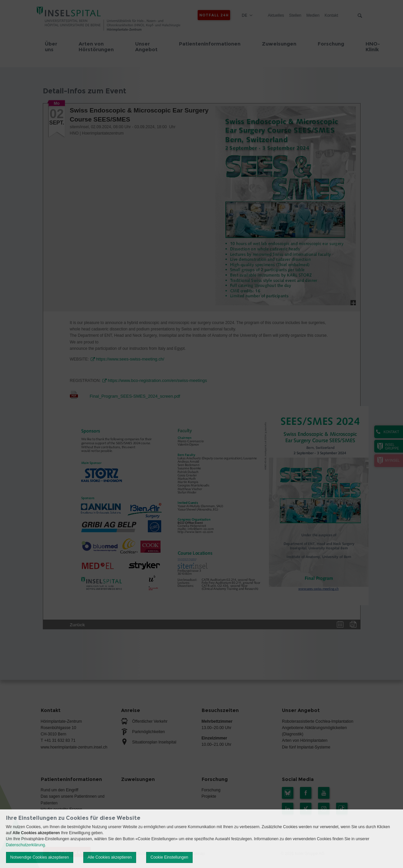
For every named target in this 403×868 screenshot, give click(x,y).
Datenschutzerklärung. (26, 845)
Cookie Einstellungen (169, 857)
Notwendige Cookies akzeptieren (40, 857)
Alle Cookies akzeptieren (110, 857)
